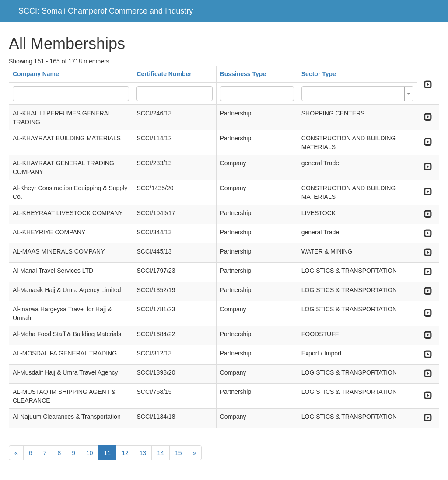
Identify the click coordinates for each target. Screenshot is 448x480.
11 (108, 453)
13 (143, 453)
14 (161, 453)
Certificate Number (164, 74)
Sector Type (319, 74)
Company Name (36, 74)
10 (90, 453)
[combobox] (357, 94)
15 (178, 453)
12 (125, 453)
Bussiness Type (243, 74)
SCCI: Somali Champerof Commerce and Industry (106, 11)
